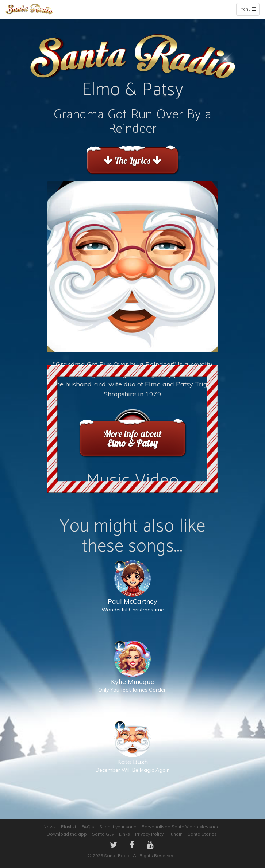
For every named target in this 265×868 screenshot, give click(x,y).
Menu (249, 11)
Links (124, 834)
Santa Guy (103, 834)
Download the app (67, 834)
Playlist (69, 827)
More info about (132, 438)
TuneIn (176, 834)
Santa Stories (202, 834)
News (50, 827)
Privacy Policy (149, 834)
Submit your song (118, 827)
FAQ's (88, 827)
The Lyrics (132, 160)
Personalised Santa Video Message (181, 827)
